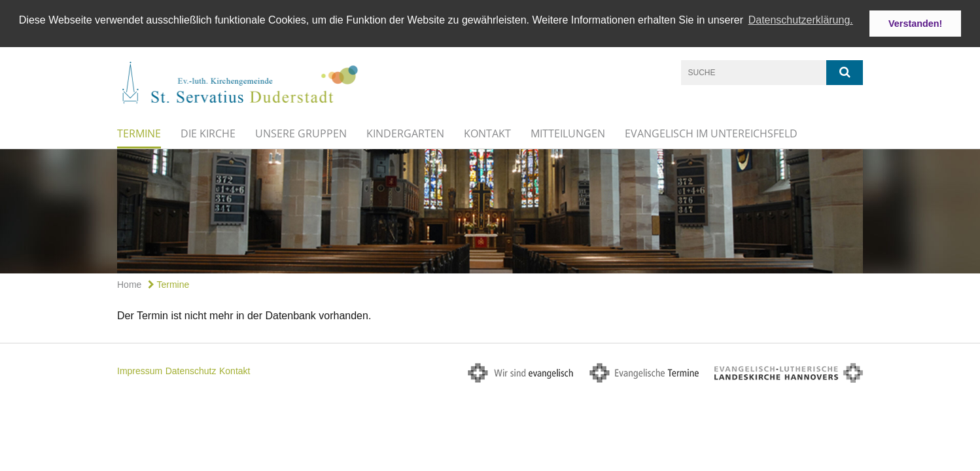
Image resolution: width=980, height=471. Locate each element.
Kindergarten (405, 133)
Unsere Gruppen (301, 133)
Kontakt (487, 133)
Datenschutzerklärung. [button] (801, 20)
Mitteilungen (568, 133)
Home (129, 284)
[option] (490, 211)
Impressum (140, 371)
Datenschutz (191, 371)
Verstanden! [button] (915, 24)
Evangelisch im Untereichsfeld (711, 133)
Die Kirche (208, 133)
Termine (139, 133)
